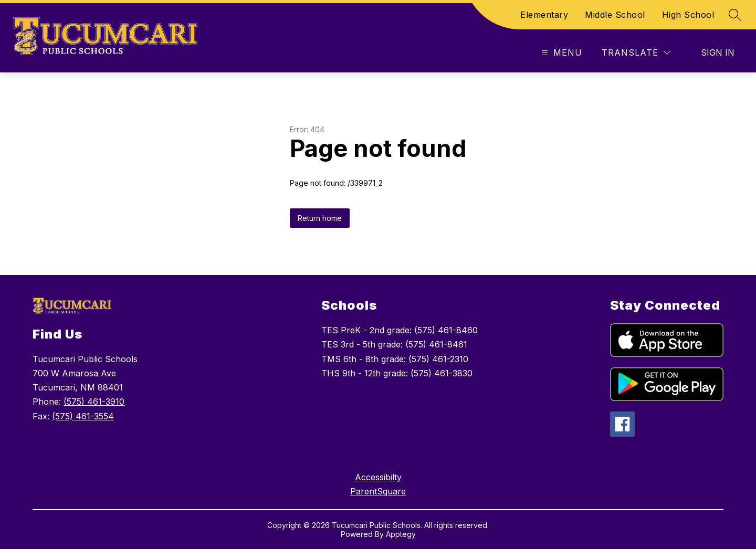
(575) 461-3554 (83, 416)
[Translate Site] (636, 53)
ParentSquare (378, 491)
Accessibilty (378, 477)
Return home (320, 218)
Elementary (544, 15)
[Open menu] (560, 53)
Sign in (718, 52)
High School (688, 15)
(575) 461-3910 (94, 402)
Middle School (615, 15)
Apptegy (401, 534)
